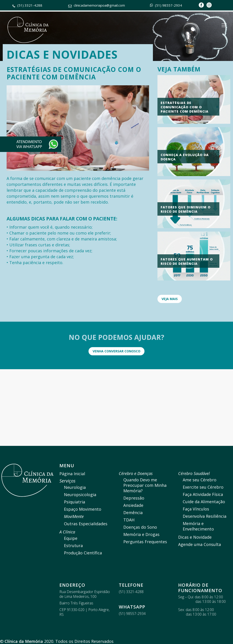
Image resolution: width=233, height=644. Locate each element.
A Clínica (67, 532)
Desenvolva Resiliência (205, 516)
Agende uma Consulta (200, 544)
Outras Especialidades (86, 524)
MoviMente (74, 516)
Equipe (71, 538)
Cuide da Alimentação (204, 502)
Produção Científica (83, 553)
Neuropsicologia (80, 495)
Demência (133, 513)
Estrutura (73, 546)
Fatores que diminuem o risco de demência (186, 209)
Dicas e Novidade (195, 537)
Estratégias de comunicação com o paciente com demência (185, 107)
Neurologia (75, 487)
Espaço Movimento (83, 509)
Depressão (134, 498)
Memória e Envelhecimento (198, 526)
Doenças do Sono (140, 527)
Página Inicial (72, 474)
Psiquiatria (75, 502)
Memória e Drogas (141, 534)
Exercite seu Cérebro (203, 487)
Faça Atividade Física (203, 494)
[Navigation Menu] (224, 25)
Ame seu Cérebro (200, 480)
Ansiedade (133, 505)
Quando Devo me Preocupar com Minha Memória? (145, 485)
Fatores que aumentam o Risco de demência (187, 261)
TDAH (129, 520)
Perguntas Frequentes (145, 542)
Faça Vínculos (196, 509)
